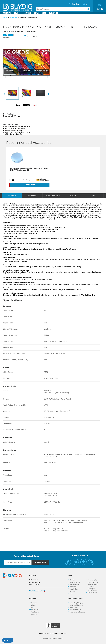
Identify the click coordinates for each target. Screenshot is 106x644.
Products (7, 13)
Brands (17, 13)
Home (5, 17)
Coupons (27, 13)
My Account (74, 607)
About (33, 605)
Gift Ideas (73, 580)
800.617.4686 (34, 585)
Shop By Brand (75, 582)
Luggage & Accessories (92, 590)
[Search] (63, 9)
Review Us (35, 610)
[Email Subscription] (18, 562)
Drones (72, 591)
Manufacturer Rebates (77, 612)
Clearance (53, 13)
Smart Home (92, 593)
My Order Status (75, 610)
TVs (71, 594)
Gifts (44, 13)
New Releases (75, 585)
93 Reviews (7, 37)
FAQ (33, 607)
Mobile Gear (74, 589)
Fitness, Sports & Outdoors (94, 585)
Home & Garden (94, 582)
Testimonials (36, 612)
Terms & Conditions (58, 639)
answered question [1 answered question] (34, 35)
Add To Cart (30, 185)
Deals (36, 13)
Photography (92, 580)
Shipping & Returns (76, 605)
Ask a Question (32, 36)
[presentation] (5, 94)
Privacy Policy (47, 639)
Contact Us (36, 591)
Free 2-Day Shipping (76, 603)
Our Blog (34, 614)
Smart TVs (13, 17)
